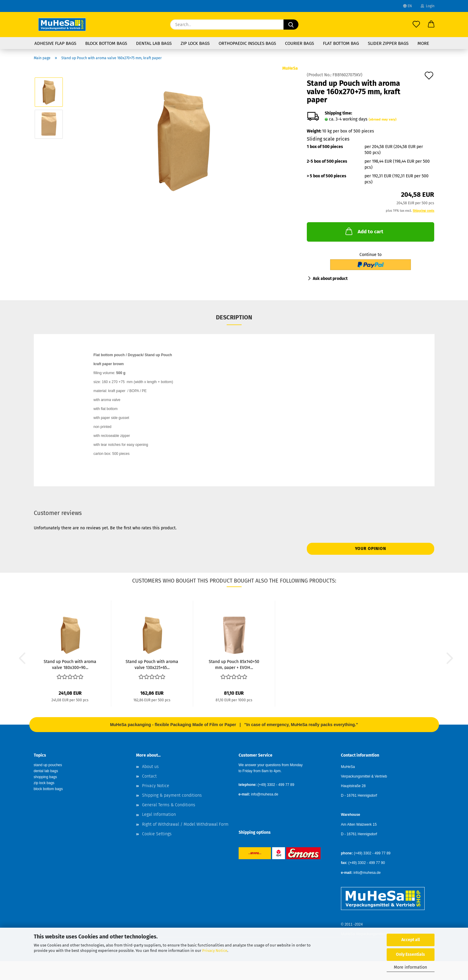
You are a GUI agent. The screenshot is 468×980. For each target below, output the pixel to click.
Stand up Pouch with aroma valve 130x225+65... (152, 664)
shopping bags (45, 777)
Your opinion (371, 549)
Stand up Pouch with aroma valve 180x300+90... (70, 664)
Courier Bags (299, 43)
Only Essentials (410, 954)
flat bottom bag (341, 43)
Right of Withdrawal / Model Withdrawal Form (185, 824)
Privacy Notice (215, 951)
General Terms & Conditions (169, 805)
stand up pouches (48, 765)
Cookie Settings (157, 834)
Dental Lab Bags (154, 43)
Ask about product (330, 279)
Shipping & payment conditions (172, 795)
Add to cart (364, 231)
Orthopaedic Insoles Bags (247, 43)
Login (428, 6)
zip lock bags (44, 783)
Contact (149, 776)
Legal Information (159, 814)
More (423, 43)
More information (410, 967)
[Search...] (291, 25)
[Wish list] (416, 25)
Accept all (411, 940)
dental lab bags (46, 771)
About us (150, 767)
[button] (431, 25)
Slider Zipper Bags (388, 43)
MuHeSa (290, 68)
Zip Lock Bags (195, 43)
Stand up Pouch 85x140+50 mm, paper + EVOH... (234, 664)
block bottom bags (48, 789)
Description (234, 317)
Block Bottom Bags (106, 43)
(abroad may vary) (383, 119)
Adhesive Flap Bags (55, 43)
